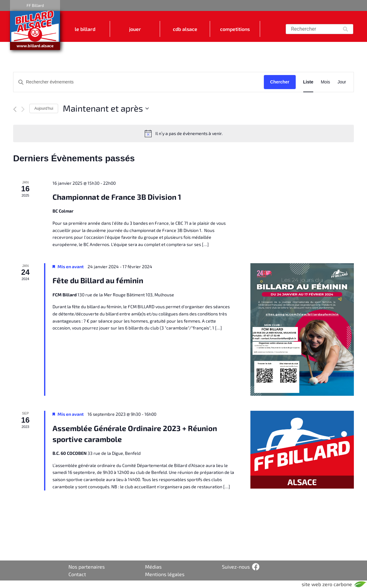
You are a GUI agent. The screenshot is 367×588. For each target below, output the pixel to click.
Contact (77, 574)
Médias (153, 567)
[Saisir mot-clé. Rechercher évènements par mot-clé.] (139, 82)
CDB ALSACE (185, 29)
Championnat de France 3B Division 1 (117, 197)
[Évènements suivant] (23, 109)
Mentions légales (165, 574)
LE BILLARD (85, 29)
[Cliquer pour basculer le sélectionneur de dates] (106, 108)
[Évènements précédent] (15, 109)
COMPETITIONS (235, 29)
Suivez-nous (236, 567)
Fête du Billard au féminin (98, 280)
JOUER (135, 29)
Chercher (280, 82)
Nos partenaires (87, 567)
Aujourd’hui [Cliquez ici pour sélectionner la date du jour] (44, 108)
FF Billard (35, 5)
